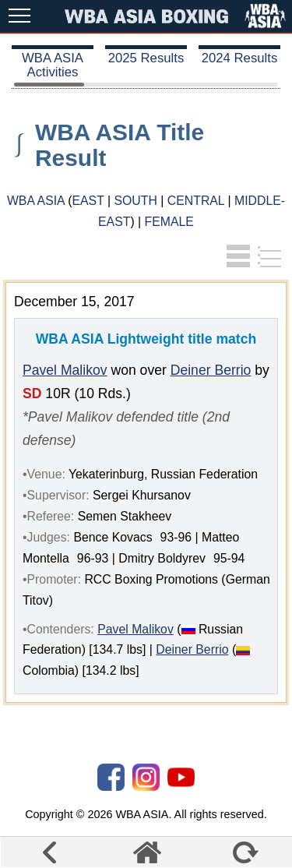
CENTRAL (196, 201)
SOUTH (135, 201)
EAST (88, 201)
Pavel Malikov (65, 370)
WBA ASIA (36, 201)
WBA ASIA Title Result (120, 145)
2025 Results (146, 58)
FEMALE (169, 222)
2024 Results (240, 58)
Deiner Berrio (211, 370)
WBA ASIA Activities (53, 65)
